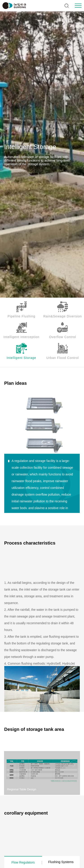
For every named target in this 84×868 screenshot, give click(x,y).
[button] (74, 776)
